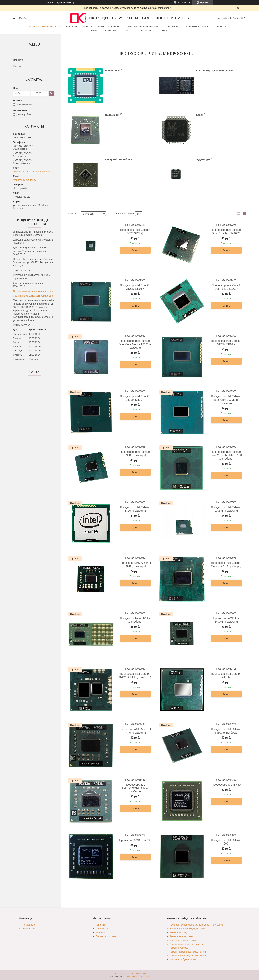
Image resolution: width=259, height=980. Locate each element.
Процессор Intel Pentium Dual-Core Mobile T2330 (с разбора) (135, 344)
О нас (127, 30)
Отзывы (92, 30)
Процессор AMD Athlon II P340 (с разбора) (135, 731)
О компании (28, 929)
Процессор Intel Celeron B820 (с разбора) (135, 509)
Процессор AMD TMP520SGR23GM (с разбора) (135, 788)
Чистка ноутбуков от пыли (184, 959)
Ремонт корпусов (179, 948)
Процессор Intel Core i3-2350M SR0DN (135, 398)
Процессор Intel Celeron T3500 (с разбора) (226, 731)
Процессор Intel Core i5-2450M (226, 675)
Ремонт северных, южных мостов (188, 956)
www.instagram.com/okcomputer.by (32, 172)
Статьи (163, 30)
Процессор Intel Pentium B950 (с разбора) (135, 454)
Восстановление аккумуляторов (187, 929)
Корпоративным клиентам (143, 26)
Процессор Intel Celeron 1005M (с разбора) (226, 509)
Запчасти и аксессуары (42, 26)
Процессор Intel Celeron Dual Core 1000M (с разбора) (226, 400)
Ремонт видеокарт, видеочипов (187, 944)
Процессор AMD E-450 (226, 785)
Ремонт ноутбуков (77, 26)
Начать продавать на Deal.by (60, 2)
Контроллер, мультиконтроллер (215, 70)
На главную (28, 925)
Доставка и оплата (197, 26)
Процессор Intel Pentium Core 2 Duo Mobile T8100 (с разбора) (226, 455)
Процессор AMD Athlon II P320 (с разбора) (135, 564)
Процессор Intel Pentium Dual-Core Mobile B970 (226, 232)
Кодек (200, 115)
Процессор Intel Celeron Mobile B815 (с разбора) (226, 564)
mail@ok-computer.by (25, 180)
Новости (18, 60)
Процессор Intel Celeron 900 (226, 842)
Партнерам (172, 26)
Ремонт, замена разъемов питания (189, 952)
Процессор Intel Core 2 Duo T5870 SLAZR (226, 287)
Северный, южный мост (119, 159)
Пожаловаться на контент (138, 977)
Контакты (111, 30)
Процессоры (113, 70)
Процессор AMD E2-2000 (135, 840)
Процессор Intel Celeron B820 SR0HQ (135, 232)
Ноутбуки (146, 30)
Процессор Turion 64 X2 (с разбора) (135, 620)
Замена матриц (178, 932)
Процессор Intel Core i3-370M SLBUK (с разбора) (135, 675)
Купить (135, 250)
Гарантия (221, 26)
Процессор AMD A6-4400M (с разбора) (226, 620)
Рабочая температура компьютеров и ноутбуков (196, 925)
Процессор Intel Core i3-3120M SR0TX (135, 287)
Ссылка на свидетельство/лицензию (33, 291)
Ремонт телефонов (109, 26)
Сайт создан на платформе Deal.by (130, 974)
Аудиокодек (203, 159)
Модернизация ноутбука (183, 940)
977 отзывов (184, 2)
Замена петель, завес (182, 936)
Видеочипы (112, 115)
